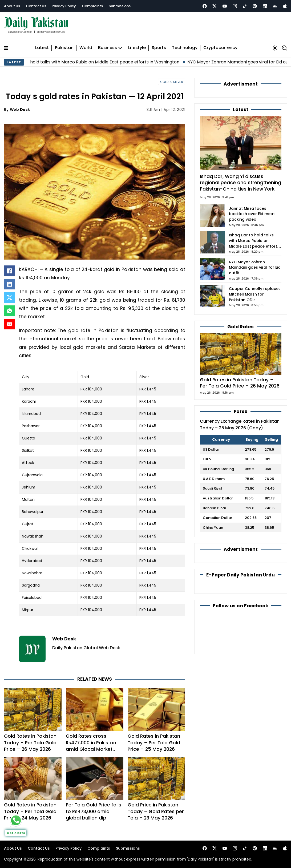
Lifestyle (137, 48)
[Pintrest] (255, 6)
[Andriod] (275, 6)
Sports (159, 48)
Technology (185, 48)
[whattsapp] (16, 820)
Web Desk (20, 110)
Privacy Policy (64, 6)
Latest (42, 48)
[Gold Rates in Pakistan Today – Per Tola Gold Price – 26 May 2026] (241, 354)
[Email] (9, 324)
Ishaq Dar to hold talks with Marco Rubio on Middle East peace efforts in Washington (102, 62)
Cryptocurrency (220, 48)
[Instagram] (235, 6)
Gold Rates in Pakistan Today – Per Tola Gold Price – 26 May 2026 (240, 383)
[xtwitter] (215, 6)
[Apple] (285, 6)
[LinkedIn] (9, 284)
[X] (9, 297)
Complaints (92, 6)
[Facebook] (205, 6)
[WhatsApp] (9, 311)
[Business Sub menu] (120, 48)
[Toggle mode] (275, 48)
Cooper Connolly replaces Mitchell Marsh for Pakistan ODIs (255, 294)
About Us (12, 6)
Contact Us (36, 6)
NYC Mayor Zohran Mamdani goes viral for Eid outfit (255, 267)
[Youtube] (225, 6)
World (86, 48)
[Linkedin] (265, 6)
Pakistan (64, 48)
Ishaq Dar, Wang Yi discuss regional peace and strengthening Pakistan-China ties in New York (241, 183)
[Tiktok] (245, 6)
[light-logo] (38, 25)
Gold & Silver (172, 82)
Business (108, 48)
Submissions (120, 6)
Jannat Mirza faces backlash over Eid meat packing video (252, 214)
